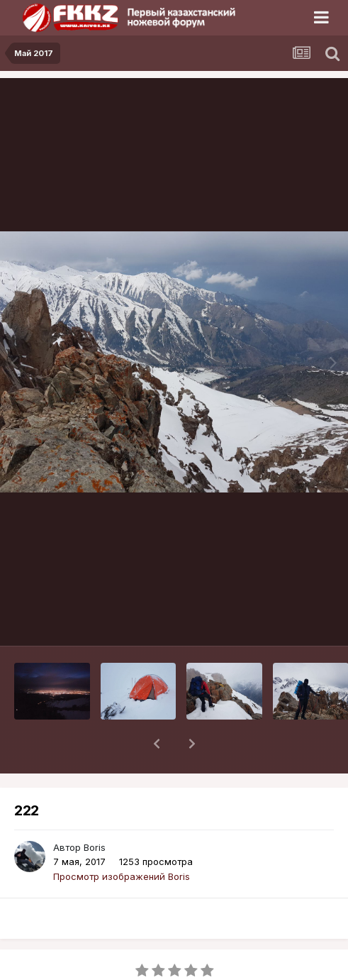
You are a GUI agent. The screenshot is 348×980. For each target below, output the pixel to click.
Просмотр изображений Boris (122, 839)
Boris (95, 810)
